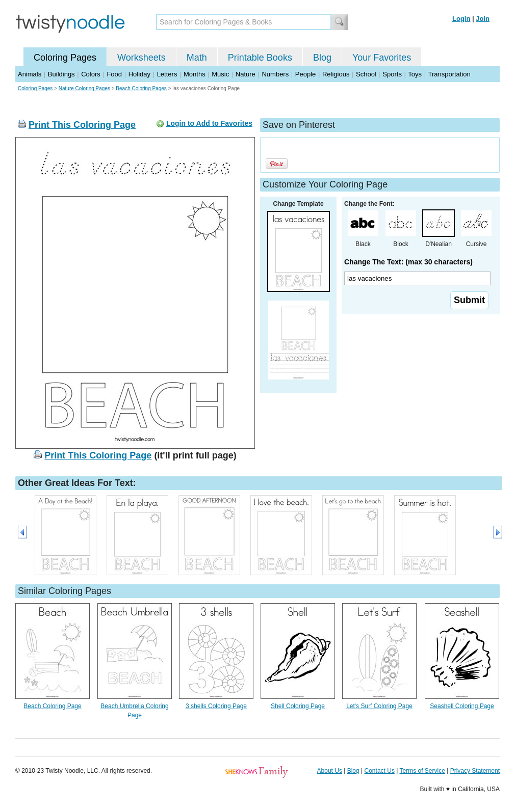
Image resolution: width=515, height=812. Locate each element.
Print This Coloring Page (82, 125)
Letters (167, 74)
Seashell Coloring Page (462, 706)
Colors (91, 74)
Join (483, 19)
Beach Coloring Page (52, 706)
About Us (330, 771)
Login (461, 19)
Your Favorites (382, 58)
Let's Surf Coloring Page (379, 706)
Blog (322, 58)
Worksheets (141, 58)
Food (114, 74)
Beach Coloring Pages (141, 88)
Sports (392, 74)
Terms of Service (422, 771)
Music (220, 74)
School (366, 74)
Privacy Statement (475, 771)
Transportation (449, 74)
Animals (30, 74)
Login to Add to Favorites (209, 123)
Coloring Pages (65, 58)
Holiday (139, 74)
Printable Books (260, 58)
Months (195, 74)
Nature (246, 74)
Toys (415, 74)
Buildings (61, 74)
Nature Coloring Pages (84, 88)
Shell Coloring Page (298, 706)
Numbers (275, 74)
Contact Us (380, 771)
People (305, 74)
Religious (336, 74)
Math (197, 58)
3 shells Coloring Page (216, 706)
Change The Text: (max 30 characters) (408, 262)
